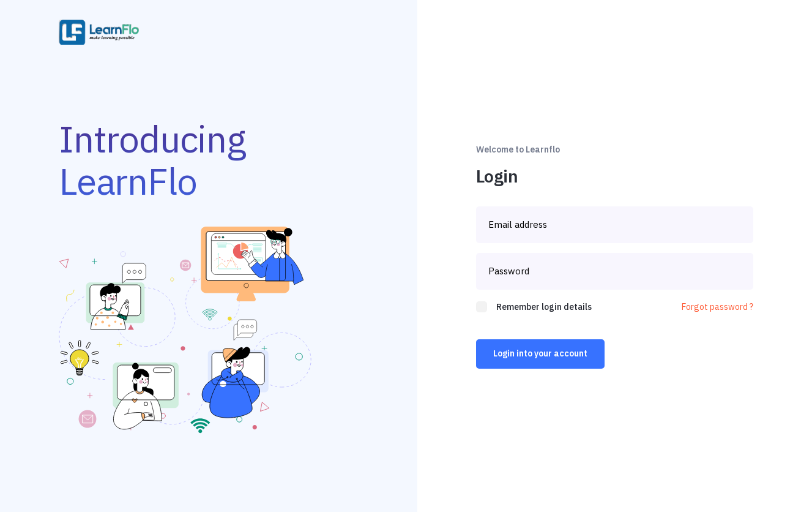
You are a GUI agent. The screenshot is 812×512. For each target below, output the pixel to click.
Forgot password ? (717, 307)
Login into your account (540, 353)
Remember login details (544, 307)
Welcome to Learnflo (518, 149)
